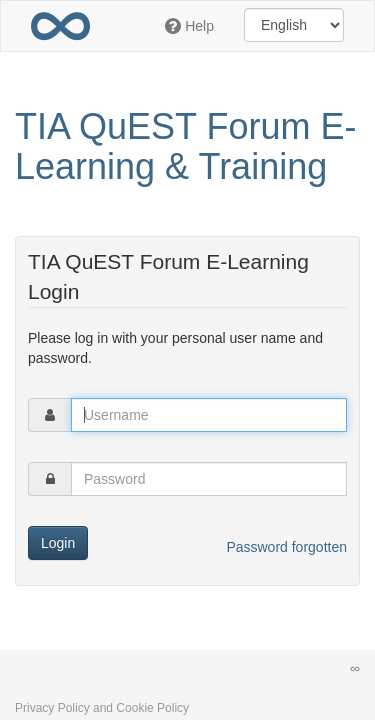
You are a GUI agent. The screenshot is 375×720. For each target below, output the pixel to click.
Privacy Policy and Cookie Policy (102, 708)
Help (189, 26)
